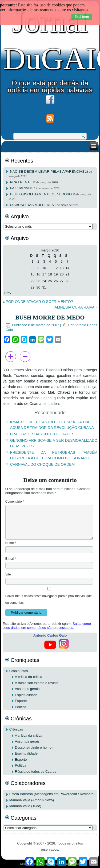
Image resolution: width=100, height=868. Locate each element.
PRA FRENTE (21, 182)
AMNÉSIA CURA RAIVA (74, 307)
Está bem (82, 17)
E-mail (11, 559)
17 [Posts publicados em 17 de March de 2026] (44, 274)
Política (21, 707)
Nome (11, 543)
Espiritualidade (26, 695)
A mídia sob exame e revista (37, 683)
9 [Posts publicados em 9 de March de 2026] (38, 268)
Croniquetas (19, 671)
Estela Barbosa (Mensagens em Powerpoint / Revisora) (52, 794)
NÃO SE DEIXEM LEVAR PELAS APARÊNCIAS (47, 171)
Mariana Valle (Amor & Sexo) (32, 800)
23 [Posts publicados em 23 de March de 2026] (38, 281)
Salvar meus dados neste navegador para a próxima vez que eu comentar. (49, 599)
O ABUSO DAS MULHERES (32, 205)
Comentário (15, 502)
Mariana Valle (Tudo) (25, 806)
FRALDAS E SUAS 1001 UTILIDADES (42, 434)
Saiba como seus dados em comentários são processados (47, 626)
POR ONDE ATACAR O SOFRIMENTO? (39, 302)
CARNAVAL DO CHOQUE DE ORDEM (42, 464)
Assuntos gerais (27, 689)
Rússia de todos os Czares (36, 772)
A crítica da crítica (29, 677)
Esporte (21, 701)
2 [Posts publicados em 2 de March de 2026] (38, 261)
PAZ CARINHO (22, 188)
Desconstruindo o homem (35, 747)
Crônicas (16, 729)
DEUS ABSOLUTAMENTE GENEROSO (41, 194)
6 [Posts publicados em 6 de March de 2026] (62, 261)
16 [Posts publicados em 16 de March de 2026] (38, 274)
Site (8, 574)
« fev (7, 293)
